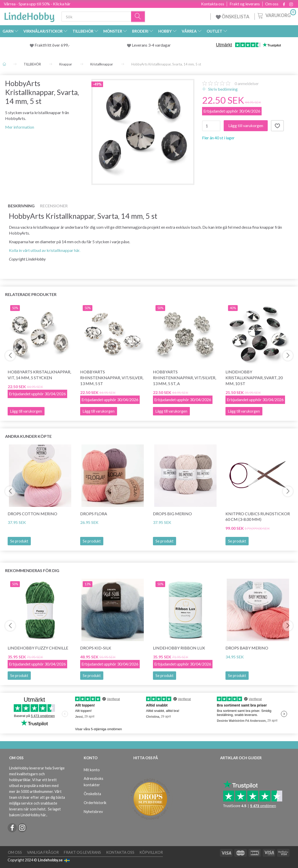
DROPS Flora (94, 514)
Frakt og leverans (245, 4)
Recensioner (54, 206)
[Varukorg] (276, 15)
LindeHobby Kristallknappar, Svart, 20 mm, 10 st (254, 378)
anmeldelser (247, 83)
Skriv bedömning (223, 89)
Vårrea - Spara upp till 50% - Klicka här (37, 4)
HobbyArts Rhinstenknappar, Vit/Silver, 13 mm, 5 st (112, 378)
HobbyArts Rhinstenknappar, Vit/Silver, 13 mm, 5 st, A (185, 378)
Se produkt (19, 541)
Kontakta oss (213, 4)
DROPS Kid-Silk (96, 648)
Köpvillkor (151, 852)
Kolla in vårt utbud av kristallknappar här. (45, 250)
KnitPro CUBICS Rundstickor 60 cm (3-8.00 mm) (258, 517)
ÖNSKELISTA (233, 17)
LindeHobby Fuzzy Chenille (38, 648)
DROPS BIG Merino (172, 514)
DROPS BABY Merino (247, 648)
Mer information (20, 127)
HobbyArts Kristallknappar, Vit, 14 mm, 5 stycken (39, 375)
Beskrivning (21, 206)
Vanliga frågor (43, 852)
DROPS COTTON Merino (32, 514)
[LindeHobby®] (29, 16)
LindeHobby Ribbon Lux (179, 648)
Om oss (272, 4)
